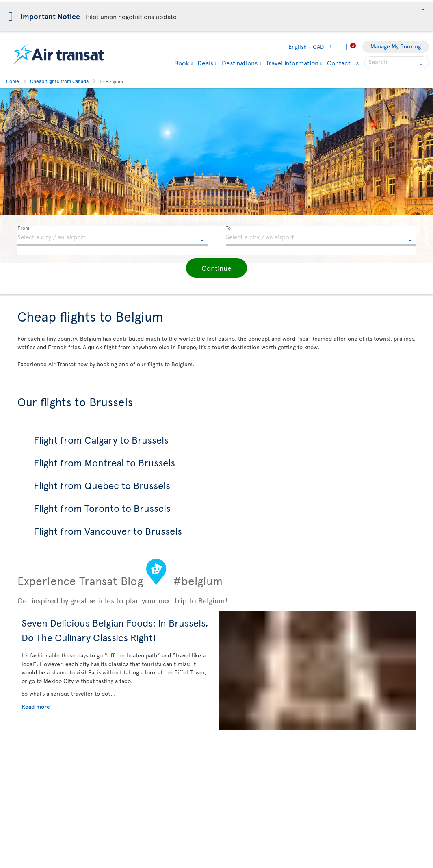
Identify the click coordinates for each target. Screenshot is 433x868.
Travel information (292, 63)
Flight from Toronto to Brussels (102, 508)
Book (182, 63)
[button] (423, 13)
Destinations (240, 63)
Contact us (343, 63)
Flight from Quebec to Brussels (102, 485)
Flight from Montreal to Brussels (104, 462)
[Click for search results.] (422, 62)
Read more (36, 706)
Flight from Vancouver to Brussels (108, 531)
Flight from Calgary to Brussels (101, 440)
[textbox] (113, 236)
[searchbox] (396, 62)
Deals (205, 63)
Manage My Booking (396, 46)
